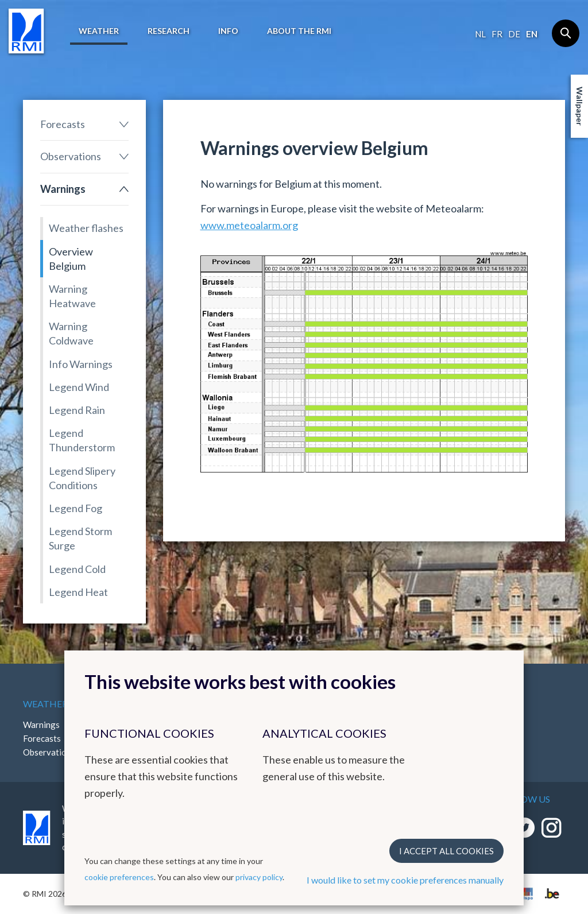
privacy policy (259, 877)
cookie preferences (119, 877)
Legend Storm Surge (80, 538)
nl (480, 34)
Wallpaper (580, 106)
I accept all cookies (446, 851)
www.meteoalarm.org (249, 225)
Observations (71, 156)
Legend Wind (79, 387)
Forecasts (63, 124)
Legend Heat (78, 592)
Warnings (63, 189)
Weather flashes (86, 228)
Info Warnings (81, 364)
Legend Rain (77, 410)
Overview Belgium (71, 259)
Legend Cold (77, 569)
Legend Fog (76, 508)
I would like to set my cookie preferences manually (405, 880)
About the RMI (299, 31)
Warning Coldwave (71, 333)
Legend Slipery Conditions (82, 478)
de (514, 34)
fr (497, 34)
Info (228, 31)
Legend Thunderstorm (82, 440)
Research (169, 31)
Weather (99, 31)
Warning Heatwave (72, 296)
